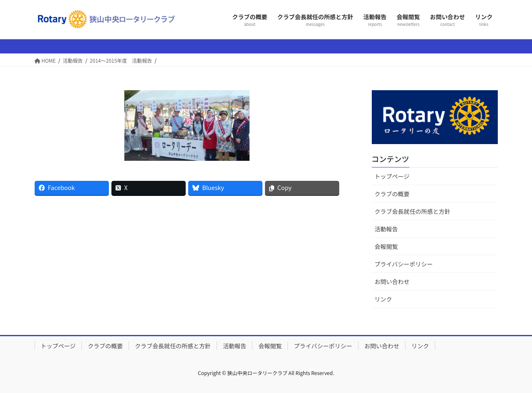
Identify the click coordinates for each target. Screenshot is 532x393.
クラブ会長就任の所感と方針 (413, 211)
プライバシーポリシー (404, 264)
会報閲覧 (386, 246)
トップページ (392, 176)
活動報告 (386, 229)
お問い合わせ (392, 281)
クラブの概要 (392, 194)
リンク (383, 299)
